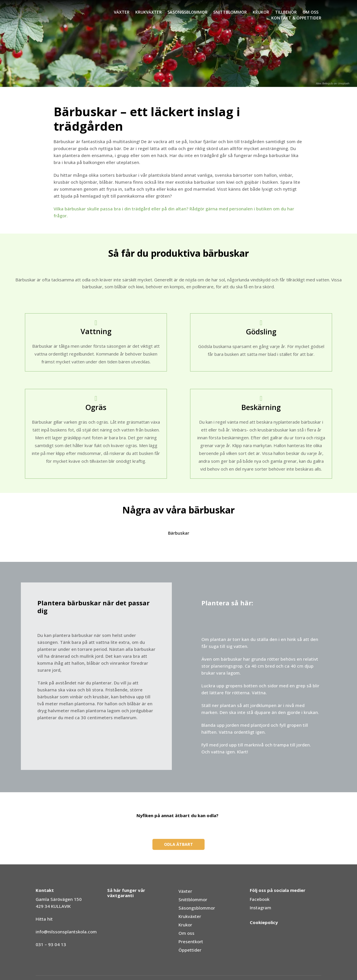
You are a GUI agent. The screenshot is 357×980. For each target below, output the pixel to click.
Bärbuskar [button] (179, 533)
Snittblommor (230, 12)
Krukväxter (149, 12)
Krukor (261, 12)
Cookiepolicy (264, 922)
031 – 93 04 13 (51, 944)
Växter (122, 12)
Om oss (310, 12)
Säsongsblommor (187, 12)
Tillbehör (286, 12)
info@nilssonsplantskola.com (66, 932)
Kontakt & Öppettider (296, 18)
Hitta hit (44, 919)
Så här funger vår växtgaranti (126, 893)
